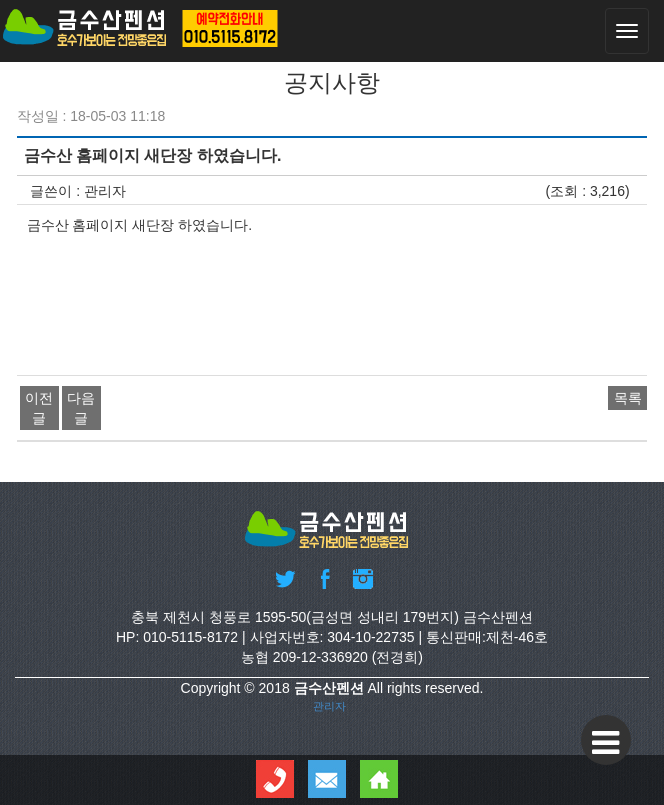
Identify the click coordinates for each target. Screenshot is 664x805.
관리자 (329, 706)
